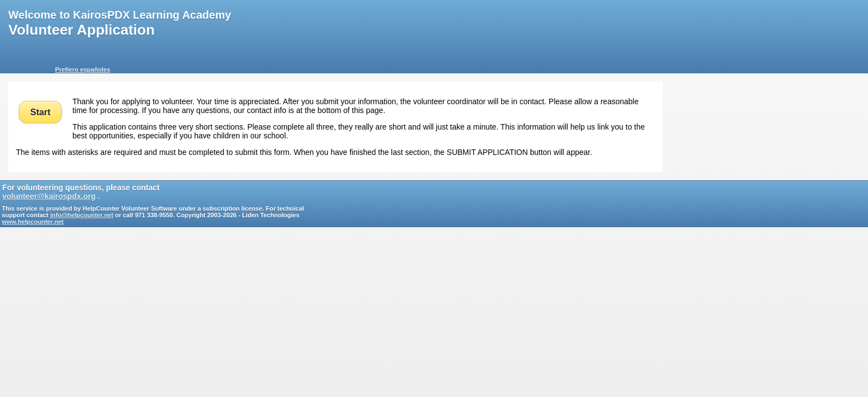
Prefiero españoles (83, 69)
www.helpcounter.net (32, 222)
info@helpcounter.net (82, 215)
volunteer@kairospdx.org (49, 196)
